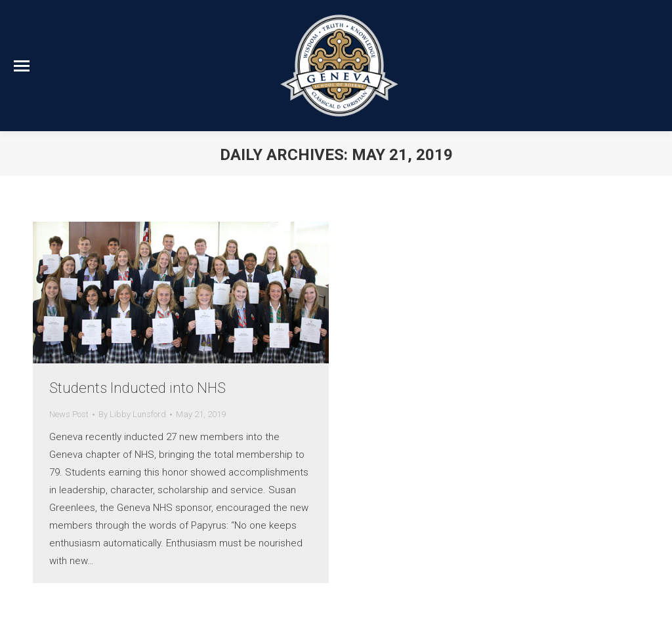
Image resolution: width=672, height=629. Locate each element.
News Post (69, 414)
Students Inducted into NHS (137, 388)
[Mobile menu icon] (22, 66)
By (132, 414)
